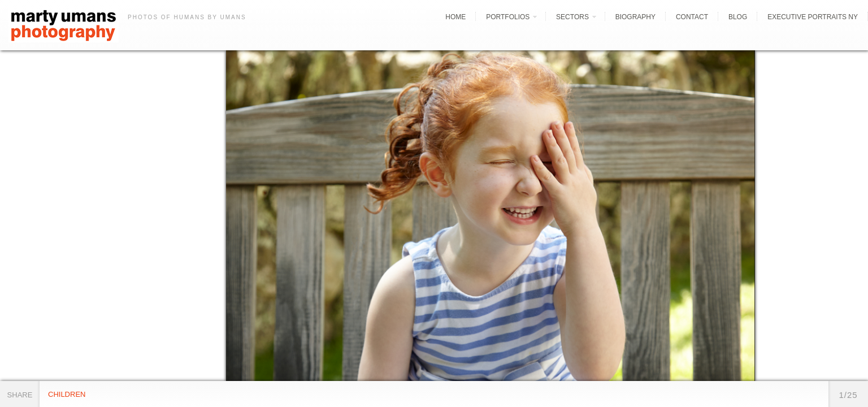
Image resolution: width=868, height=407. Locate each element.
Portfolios (508, 17)
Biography (635, 17)
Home (455, 17)
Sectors (572, 17)
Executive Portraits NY (813, 17)
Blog (738, 17)
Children (67, 394)
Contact (692, 17)
